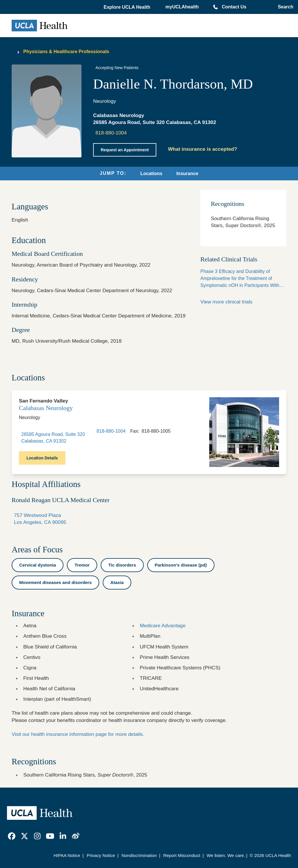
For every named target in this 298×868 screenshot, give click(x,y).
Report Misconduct (182, 855)
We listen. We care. (226, 855)
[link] (12, 836)
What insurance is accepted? (203, 149)
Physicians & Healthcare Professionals (66, 52)
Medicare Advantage (163, 626)
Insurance (187, 174)
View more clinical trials (226, 302)
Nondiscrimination (139, 855)
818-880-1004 (111, 133)
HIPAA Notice (67, 855)
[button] (127, 7)
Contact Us (234, 7)
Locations (151, 174)
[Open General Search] (284, 7)
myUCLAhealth (182, 7)
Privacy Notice (101, 855)
